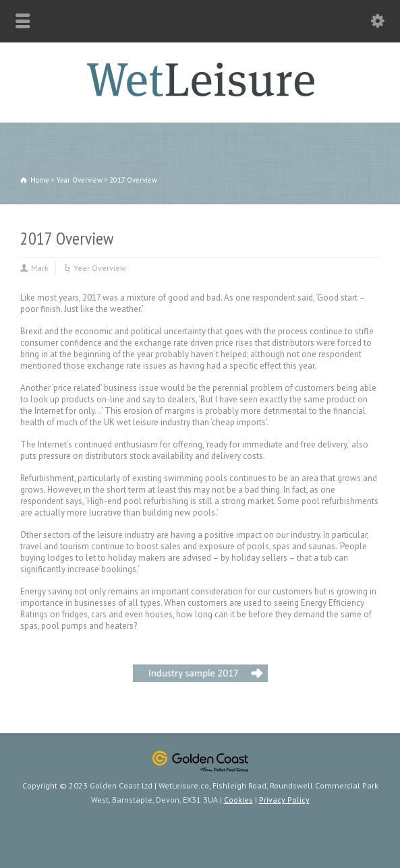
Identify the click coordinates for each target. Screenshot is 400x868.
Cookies (238, 800)
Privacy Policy (284, 800)
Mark (40, 268)
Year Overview (100, 268)
